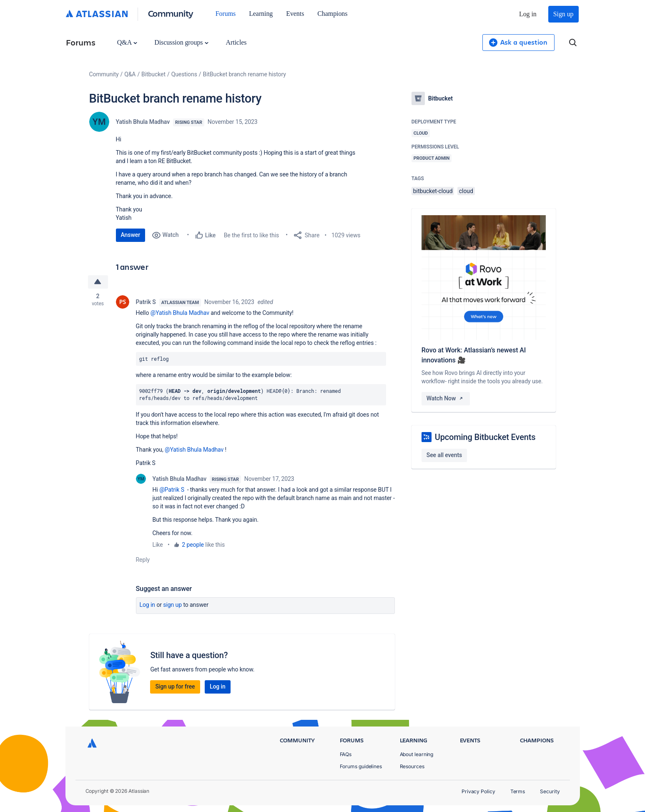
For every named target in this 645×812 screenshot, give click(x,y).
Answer (131, 235)
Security (550, 791)
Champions (332, 14)
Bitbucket (153, 74)
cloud (466, 191)
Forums (226, 14)
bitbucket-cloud (433, 191)
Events (295, 14)
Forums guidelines (361, 766)
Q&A (127, 42)
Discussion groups (181, 42)
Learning (261, 14)
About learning (417, 754)
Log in (528, 14)
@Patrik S (172, 490)
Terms (518, 791)
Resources (412, 766)
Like (158, 545)
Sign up (563, 14)
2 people (193, 545)
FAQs (346, 754)
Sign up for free (175, 686)
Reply (143, 560)
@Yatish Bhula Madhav (180, 313)
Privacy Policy (478, 791)
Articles (236, 42)
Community (171, 13)
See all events (444, 455)
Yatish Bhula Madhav (143, 122)
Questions (184, 74)
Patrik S (146, 302)
